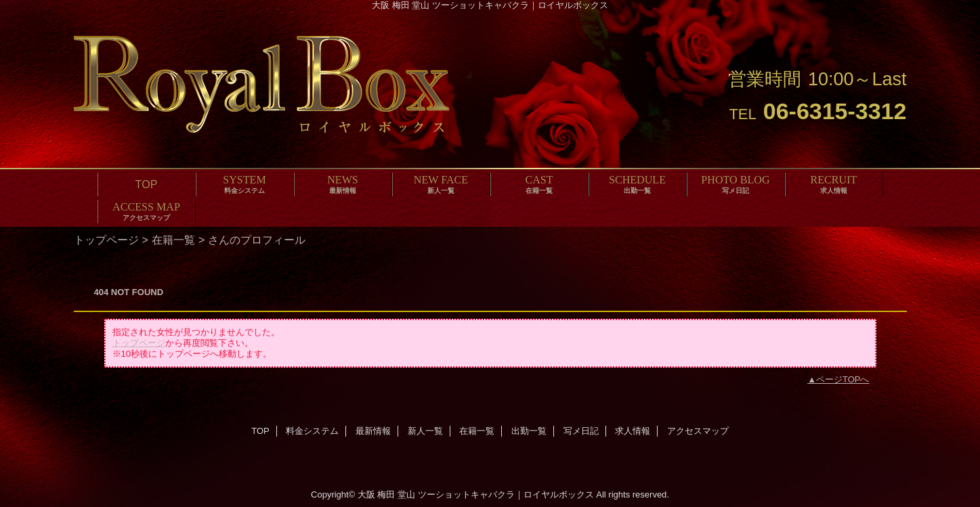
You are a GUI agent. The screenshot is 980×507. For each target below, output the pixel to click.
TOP (147, 184)
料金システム (312, 431)
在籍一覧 (173, 240)
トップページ (106, 240)
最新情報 (373, 431)
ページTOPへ (843, 379)
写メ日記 (581, 431)
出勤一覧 (529, 431)
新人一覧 (425, 431)
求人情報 (633, 431)
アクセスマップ (698, 431)
